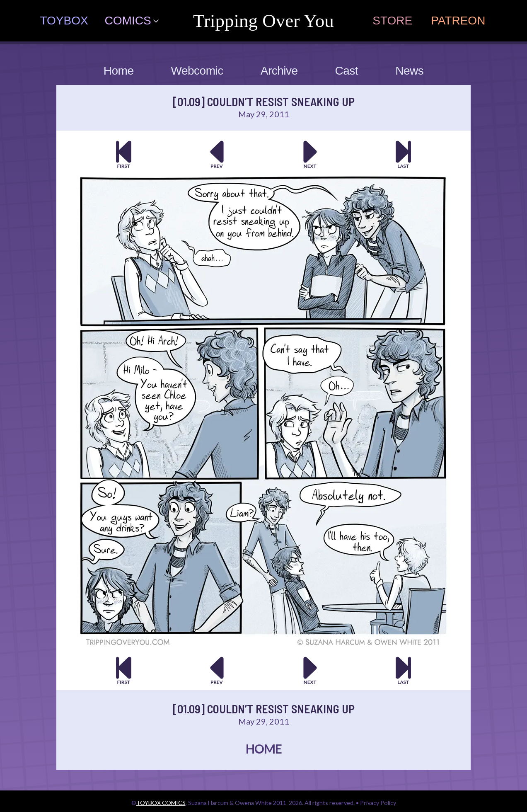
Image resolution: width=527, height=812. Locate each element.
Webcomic (197, 71)
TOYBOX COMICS (161, 803)
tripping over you (263, 21)
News (409, 71)
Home (119, 71)
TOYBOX (64, 21)
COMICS (128, 21)
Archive (279, 71)
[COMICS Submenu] (159, 21)
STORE (392, 21)
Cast (347, 71)
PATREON (458, 21)
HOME (264, 749)
